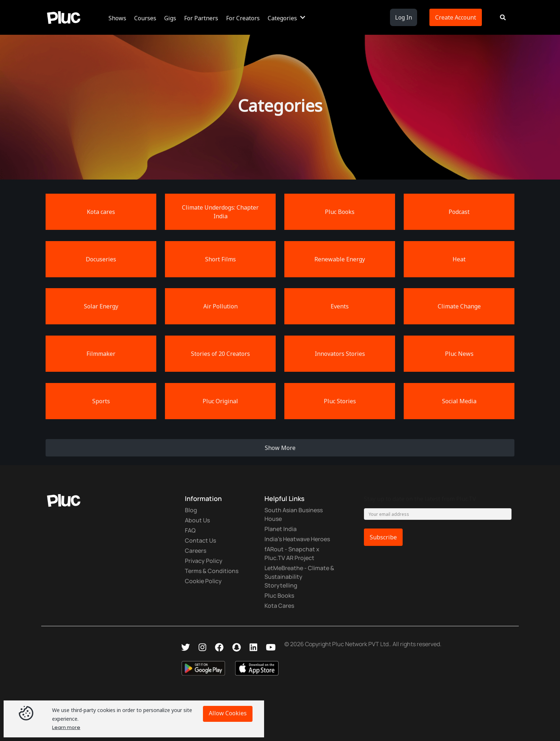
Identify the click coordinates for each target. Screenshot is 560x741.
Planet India (281, 529)
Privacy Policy (204, 561)
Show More (280, 448)
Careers (196, 551)
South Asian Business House (294, 514)
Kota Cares (279, 606)
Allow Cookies (228, 713)
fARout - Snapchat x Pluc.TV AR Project (292, 553)
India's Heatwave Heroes (297, 539)
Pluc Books (279, 595)
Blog (191, 510)
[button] (118, 17)
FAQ (190, 530)
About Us (197, 520)
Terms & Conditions (212, 571)
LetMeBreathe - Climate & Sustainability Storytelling (299, 577)
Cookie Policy (203, 581)
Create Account (456, 17)
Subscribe (383, 537)
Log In (404, 17)
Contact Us (200, 540)
